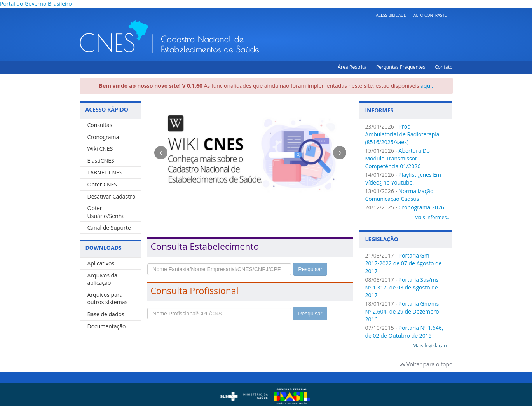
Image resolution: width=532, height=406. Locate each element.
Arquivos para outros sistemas (108, 299)
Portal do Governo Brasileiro (36, 4)
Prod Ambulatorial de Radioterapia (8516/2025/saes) (402, 134)
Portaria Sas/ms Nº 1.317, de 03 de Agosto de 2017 (402, 287)
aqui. (427, 86)
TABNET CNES (105, 172)
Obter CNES (102, 184)
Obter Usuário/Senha (106, 212)
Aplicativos (101, 263)
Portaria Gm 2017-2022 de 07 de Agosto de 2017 (403, 263)
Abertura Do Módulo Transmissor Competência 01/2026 (397, 158)
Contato (444, 67)
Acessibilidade (391, 15)
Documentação (107, 326)
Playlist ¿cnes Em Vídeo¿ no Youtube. (403, 179)
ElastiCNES (101, 161)
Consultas (100, 125)
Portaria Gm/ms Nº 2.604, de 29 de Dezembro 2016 (402, 311)
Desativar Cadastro (112, 196)
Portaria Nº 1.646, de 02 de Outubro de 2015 (404, 332)
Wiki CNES (100, 149)
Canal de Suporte (109, 227)
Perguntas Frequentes (401, 67)
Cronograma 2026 (421, 207)
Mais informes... (432, 217)
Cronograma (103, 137)
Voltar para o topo (426, 364)
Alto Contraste (430, 15)
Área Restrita (352, 67)
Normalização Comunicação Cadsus (399, 195)
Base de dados (106, 314)
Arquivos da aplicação (102, 279)
